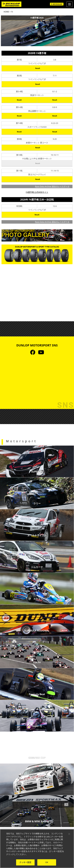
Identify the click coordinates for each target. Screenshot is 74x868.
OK (47, 862)
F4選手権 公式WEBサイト (37, 192)
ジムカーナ (37, 567)
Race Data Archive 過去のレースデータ (52, 186)
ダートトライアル (37, 535)
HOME (6, 12)
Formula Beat (37, 694)
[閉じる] (69, 834)
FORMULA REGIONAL (37, 631)
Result (38, 68)
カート (37, 599)
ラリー (37, 503)
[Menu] (69, 4)
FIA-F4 (37, 662)
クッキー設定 (25, 862)
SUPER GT (37, 472)
